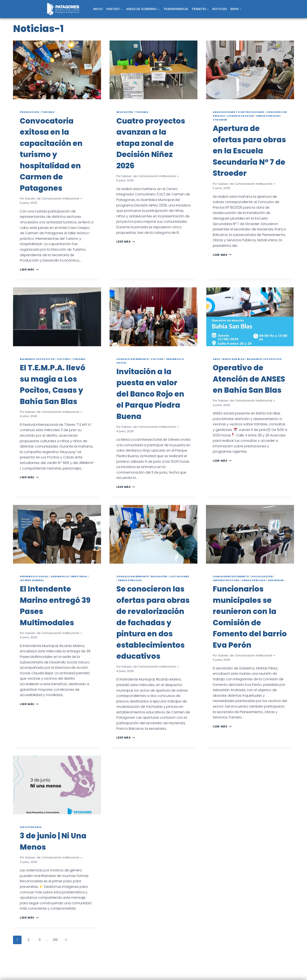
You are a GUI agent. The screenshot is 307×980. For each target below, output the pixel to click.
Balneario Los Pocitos (37, 359)
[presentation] (57, 70)
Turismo (48, 112)
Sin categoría (31, 827)
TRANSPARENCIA (176, 9)
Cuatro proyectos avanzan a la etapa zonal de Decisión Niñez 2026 (151, 143)
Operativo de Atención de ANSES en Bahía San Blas (249, 379)
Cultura (63, 359)
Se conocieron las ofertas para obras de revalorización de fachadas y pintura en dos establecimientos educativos (153, 622)
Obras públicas (268, 116)
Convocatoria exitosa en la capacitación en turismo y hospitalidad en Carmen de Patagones (51, 154)
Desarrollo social (34, 576)
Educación (125, 112)
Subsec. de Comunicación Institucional (52, 198)
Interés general (32, 580)
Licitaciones (180, 576)
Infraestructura (226, 580)
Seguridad (276, 580)
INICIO (98, 9)
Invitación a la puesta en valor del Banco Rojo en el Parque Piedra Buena (150, 394)
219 (55, 940)
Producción (30, 112)
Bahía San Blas (233, 359)
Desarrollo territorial (69, 576)
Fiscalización (262, 576)
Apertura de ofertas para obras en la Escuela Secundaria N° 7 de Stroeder (249, 151)
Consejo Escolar (240, 116)
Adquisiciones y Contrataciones (238, 112)
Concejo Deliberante (133, 359)
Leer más (29, 270)
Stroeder (220, 120)
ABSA (216, 359)
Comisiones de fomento (231, 576)
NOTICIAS (220, 9)
